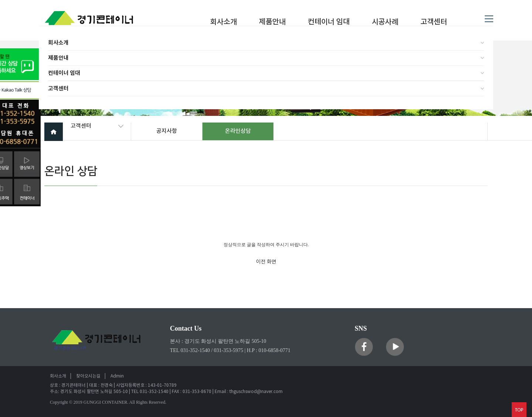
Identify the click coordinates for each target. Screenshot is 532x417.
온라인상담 (238, 131)
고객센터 (58, 89)
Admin (117, 376)
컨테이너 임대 (64, 73)
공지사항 (167, 131)
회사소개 (58, 43)
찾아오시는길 (88, 376)
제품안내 (58, 58)
